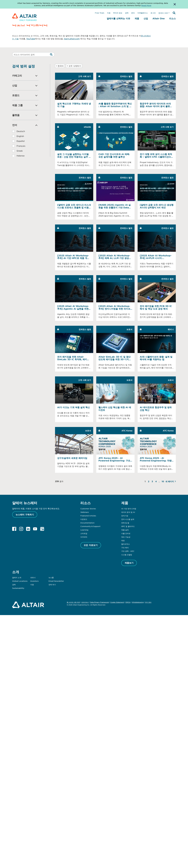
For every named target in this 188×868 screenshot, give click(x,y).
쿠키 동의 (148, 602)
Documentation (87, 523)
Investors (34, 581)
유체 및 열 (125, 523)
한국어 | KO (163, 13)
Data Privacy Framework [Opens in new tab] (99, 602)
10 (163, 481)
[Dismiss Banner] (175, 4)
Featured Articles (88, 516)
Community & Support (90, 526)
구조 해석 (125, 548)
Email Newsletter (56, 581)
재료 (123, 540)
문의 (133, 13)
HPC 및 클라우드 (128, 526)
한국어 (60, 66)
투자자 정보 (118, 13)
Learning (84, 530)
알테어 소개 (17, 577)
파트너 (33, 577)
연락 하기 (52, 585)
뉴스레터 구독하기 (25, 515)
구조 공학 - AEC (128, 551)
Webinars (85, 512)
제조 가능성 (126, 537)
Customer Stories (88, 509)
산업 (146, 18)
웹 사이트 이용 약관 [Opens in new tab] (73, 602)
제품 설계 (125, 530)
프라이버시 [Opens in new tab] (85, 602)
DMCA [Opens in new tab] (128, 602)
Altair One (159, 18)
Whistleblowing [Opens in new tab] (138, 602)
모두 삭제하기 (74, 66)
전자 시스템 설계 (128, 519)
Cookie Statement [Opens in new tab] (117, 602)
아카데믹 (84, 537)
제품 (137, 18)
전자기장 (125, 516)
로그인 (153, 13)
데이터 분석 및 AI (128, 512)
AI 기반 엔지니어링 (129, 509)
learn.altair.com (72, 39)
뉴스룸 (51, 577)
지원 (109, 13)
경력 (127, 13)
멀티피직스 (126, 544)
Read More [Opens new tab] (146, 5)
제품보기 (129, 563)
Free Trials (100, 13)
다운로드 (84, 519)
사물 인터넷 (126, 533)
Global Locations (20, 581)
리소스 (173, 18)
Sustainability (18, 588)
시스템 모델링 (127, 555)
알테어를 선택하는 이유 (118, 18)
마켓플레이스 (143, 13)
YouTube (31, 39)
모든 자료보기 (91, 545)
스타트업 (84, 533)
